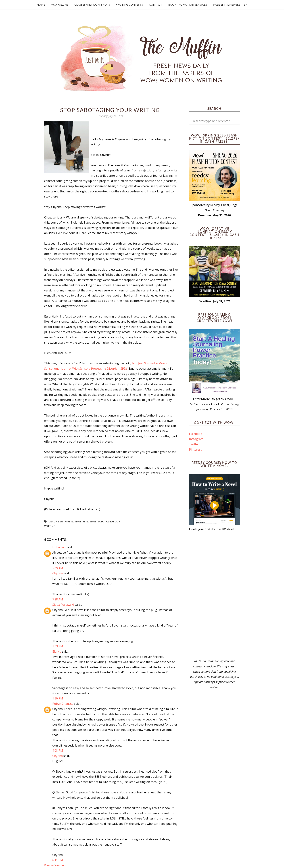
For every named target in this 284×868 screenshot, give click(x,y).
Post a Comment (55, 865)
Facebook (196, 434)
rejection (89, 521)
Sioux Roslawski (63, 605)
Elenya (57, 651)
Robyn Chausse (63, 704)
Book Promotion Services (188, 5)
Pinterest (195, 449)
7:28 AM (58, 599)
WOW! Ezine (60, 5)
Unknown (59, 547)
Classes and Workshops (92, 5)
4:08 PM (58, 751)
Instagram (196, 439)
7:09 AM (58, 568)
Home (41, 5)
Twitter (194, 444)
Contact (156, 5)
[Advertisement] (214, 595)
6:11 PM (58, 860)
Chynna (58, 573)
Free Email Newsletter (230, 5)
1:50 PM (58, 698)
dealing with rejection (65, 521)
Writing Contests (130, 5)
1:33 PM (58, 646)
